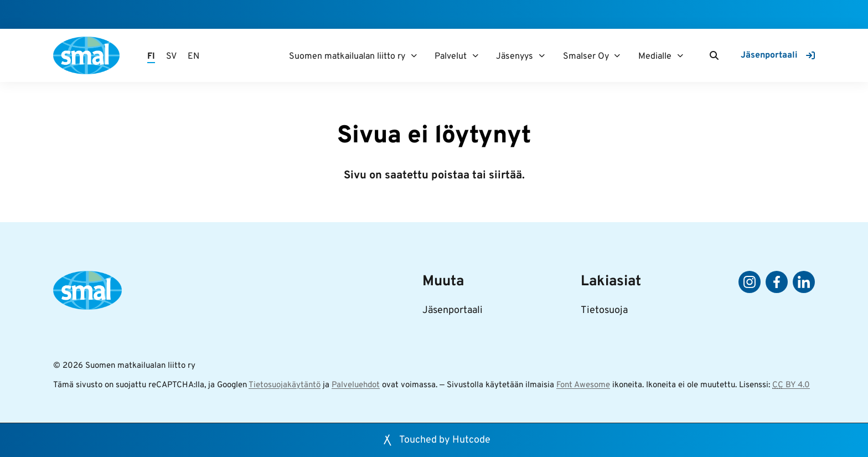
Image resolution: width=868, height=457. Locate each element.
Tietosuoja (604, 310)
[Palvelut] (475, 56)
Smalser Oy (586, 57)
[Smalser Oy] (618, 56)
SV (171, 57)
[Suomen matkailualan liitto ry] (414, 56)
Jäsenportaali (453, 310)
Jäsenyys (515, 57)
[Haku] (714, 55)
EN (193, 57)
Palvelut (451, 57)
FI (151, 57)
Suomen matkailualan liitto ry (347, 57)
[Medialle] (680, 56)
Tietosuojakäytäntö (285, 385)
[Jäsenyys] (542, 56)
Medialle (655, 57)
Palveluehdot (356, 385)
